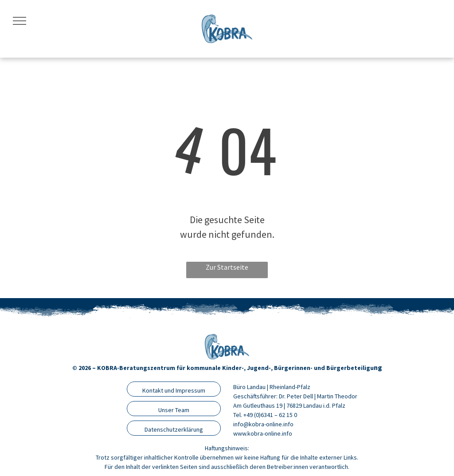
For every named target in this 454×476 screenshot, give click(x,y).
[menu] (20, 21)
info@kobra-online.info (263, 424)
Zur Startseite (227, 267)
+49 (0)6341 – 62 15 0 (270, 415)
